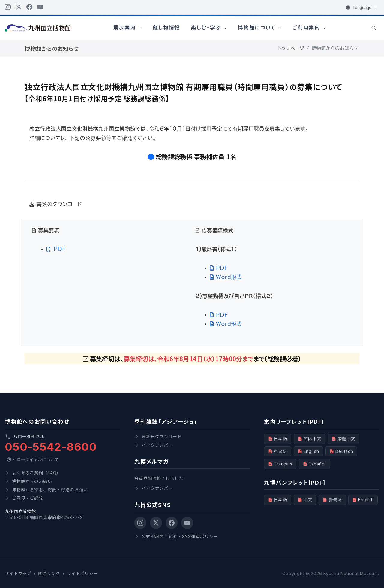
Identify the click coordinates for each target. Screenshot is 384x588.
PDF (56, 249)
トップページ (291, 48)
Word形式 (226, 277)
